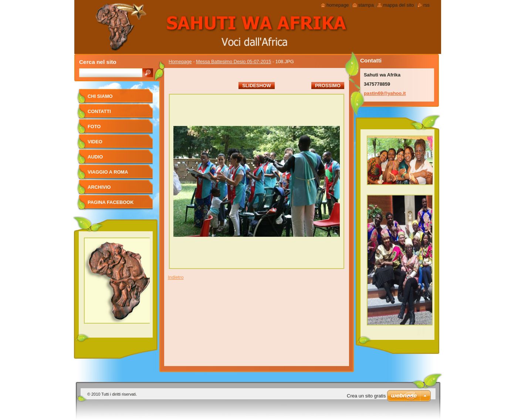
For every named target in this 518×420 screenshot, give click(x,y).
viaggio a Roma (108, 172)
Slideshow (257, 86)
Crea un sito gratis (366, 396)
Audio (95, 157)
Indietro (176, 277)
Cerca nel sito (98, 62)
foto (94, 127)
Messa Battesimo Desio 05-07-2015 (233, 62)
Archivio (99, 187)
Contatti (99, 111)
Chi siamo (100, 96)
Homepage (180, 62)
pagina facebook (111, 202)
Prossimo (328, 86)
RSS (426, 5)
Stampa (366, 5)
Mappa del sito (398, 5)
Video (95, 142)
